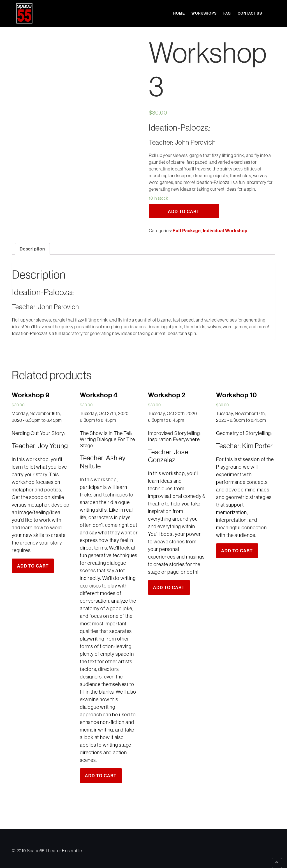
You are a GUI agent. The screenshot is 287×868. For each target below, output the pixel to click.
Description (32, 249)
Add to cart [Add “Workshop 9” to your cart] (33, 566)
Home (179, 13)
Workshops (204, 13)
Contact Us (250, 13)
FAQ (227, 13)
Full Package (187, 231)
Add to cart (184, 211)
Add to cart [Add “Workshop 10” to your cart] (237, 551)
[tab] (32, 249)
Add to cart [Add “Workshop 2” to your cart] (169, 587)
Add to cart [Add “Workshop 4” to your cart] (101, 776)
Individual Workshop (225, 231)
